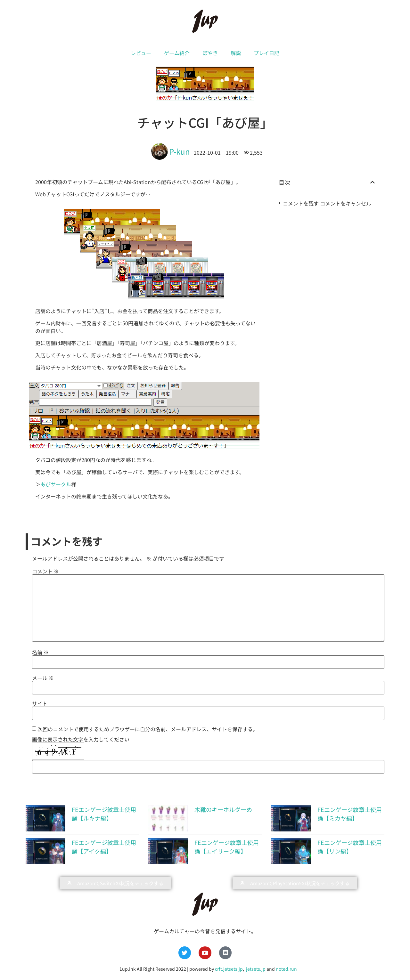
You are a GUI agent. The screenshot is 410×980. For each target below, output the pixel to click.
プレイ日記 (266, 53)
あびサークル (56, 484)
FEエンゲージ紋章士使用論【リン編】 (350, 847)
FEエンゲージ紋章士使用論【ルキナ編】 (104, 814)
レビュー (141, 53)
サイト (40, 703)
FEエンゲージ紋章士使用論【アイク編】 (104, 847)
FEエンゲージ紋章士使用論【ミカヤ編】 (350, 814)
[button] (373, 182)
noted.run (286, 969)
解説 (236, 53)
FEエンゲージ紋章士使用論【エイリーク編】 (227, 847)
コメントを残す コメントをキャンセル (327, 203)
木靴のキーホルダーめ (223, 809)
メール (43, 678)
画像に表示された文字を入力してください (81, 739)
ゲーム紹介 (177, 53)
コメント (45, 571)
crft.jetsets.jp (229, 969)
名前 (40, 652)
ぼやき (210, 53)
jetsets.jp (255, 969)
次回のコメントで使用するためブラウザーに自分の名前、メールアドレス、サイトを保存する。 (148, 729)
